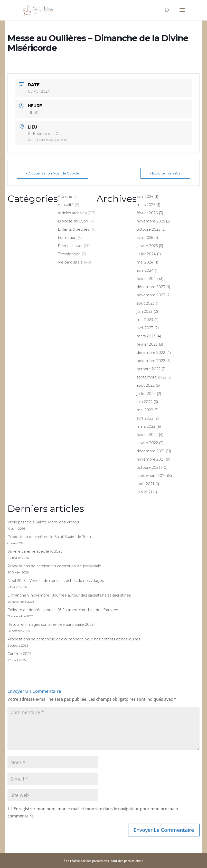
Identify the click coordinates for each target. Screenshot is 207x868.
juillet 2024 (146, 254)
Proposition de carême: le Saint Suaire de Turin (49, 537)
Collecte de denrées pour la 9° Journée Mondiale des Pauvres (63, 610)
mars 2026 (146, 205)
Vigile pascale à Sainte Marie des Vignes (43, 522)
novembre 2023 (151, 295)
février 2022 (147, 435)
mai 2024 (145, 262)
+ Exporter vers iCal (165, 173)
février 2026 (147, 213)
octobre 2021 (148, 467)
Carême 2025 (19, 654)
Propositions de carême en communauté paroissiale (54, 566)
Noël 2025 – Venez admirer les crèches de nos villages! (56, 581)
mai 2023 (145, 320)
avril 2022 (145, 418)
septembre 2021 (151, 476)
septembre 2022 (152, 377)
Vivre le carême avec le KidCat (35, 551)
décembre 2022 (151, 353)
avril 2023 (145, 328)
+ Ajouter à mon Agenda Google (53, 173)
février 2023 (147, 344)
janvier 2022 (147, 443)
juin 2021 (144, 492)
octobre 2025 (148, 229)
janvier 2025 (147, 246)
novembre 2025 (151, 221)
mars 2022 (146, 426)
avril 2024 (145, 270)
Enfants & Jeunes (73, 229)
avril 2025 (145, 238)
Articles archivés (72, 213)
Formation (67, 238)
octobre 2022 (149, 369)
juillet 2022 (146, 394)
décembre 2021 (151, 451)
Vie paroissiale (70, 262)
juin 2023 (145, 311)
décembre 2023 (151, 287)
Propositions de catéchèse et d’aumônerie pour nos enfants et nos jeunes (74, 639)
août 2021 (145, 484)
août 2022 (146, 385)
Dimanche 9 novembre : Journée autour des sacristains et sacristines (69, 595)
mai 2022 (145, 410)
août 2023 (146, 303)
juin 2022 (145, 402)
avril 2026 (145, 197)
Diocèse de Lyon (73, 221)
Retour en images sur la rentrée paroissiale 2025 (50, 625)
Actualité (66, 205)
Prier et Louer (70, 246)
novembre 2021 (151, 459)
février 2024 (147, 279)
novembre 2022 (151, 361)
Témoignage (69, 254)
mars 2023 (146, 336)
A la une (65, 197)
